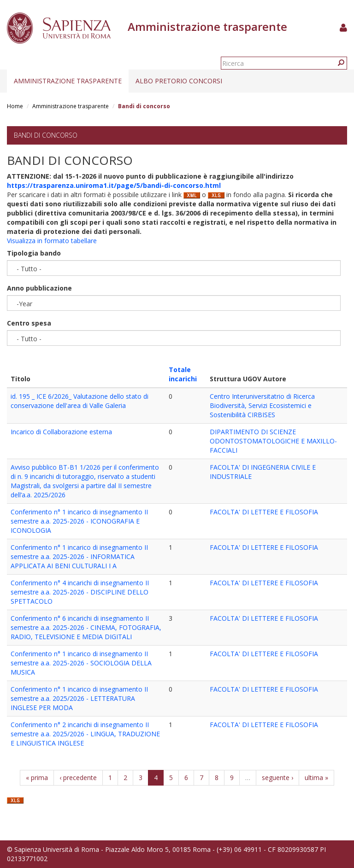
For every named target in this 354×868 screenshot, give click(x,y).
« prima (37, 778)
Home (15, 106)
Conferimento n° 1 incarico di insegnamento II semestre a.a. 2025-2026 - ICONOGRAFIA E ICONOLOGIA (79, 521)
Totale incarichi (183, 374)
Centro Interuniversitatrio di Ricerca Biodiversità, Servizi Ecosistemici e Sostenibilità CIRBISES (262, 405)
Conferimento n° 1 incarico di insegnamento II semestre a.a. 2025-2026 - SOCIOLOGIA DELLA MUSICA (81, 663)
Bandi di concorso (46, 135)
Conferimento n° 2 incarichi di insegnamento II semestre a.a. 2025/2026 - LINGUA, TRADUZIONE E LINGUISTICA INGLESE (85, 734)
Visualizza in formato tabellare (52, 241)
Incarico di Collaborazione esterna (61, 432)
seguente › (277, 778)
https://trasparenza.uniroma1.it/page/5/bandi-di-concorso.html (114, 185)
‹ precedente (78, 778)
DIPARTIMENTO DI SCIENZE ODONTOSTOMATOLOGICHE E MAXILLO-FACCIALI (273, 441)
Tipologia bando (34, 253)
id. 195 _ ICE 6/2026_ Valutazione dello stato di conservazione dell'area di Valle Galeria (80, 401)
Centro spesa (29, 323)
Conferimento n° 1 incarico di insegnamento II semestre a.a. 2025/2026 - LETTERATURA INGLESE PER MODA (79, 698)
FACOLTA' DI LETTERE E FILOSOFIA (264, 512)
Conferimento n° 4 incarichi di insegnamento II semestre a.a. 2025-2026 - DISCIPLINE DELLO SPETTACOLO (80, 592)
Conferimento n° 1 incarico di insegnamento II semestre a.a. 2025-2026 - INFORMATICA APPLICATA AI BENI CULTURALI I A (79, 556)
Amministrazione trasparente (68, 81)
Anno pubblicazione (39, 288)
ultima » (316, 778)
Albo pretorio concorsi (179, 81)
